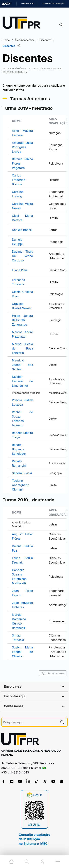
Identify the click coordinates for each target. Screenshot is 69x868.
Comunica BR (28, 4)
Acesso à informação (53, 4)
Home (6, 40)
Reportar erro (53, 673)
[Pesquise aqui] (30, 722)
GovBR (6, 4)
